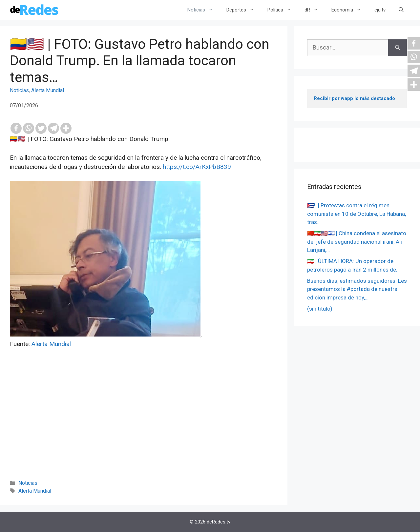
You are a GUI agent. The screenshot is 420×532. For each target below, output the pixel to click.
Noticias (204, 10)
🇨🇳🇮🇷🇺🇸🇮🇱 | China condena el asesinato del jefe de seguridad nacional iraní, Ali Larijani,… (357, 242)
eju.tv (380, 10)
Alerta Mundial (48, 90)
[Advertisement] (144, 423)
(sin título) (320, 309)
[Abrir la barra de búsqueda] (401, 10)
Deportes (244, 10)
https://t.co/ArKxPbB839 (197, 167)
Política (283, 10)
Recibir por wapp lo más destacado (354, 98)
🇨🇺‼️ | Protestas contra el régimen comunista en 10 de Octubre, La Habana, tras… (357, 214)
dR (315, 10)
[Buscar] (398, 48)
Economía (350, 10)
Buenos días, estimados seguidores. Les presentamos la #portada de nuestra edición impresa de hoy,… (357, 289)
